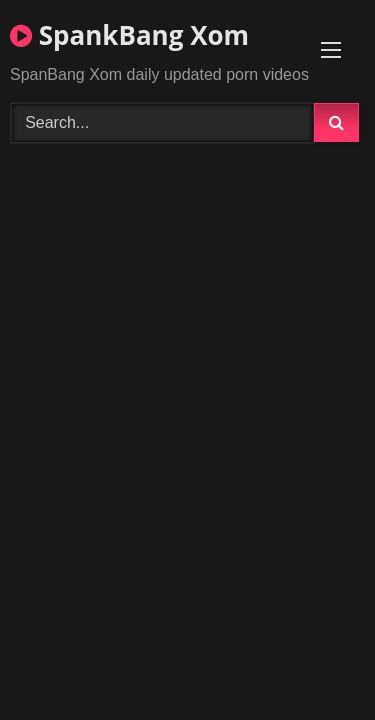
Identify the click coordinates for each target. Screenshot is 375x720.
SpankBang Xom (129, 35)
